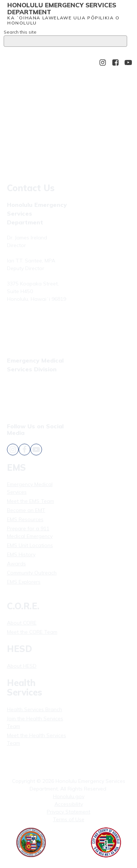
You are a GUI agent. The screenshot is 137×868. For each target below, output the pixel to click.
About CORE (22, 623)
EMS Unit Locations (30, 545)
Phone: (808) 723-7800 (34, 317)
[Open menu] (14, 62)
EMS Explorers (24, 582)
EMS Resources (25, 519)
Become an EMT (26, 510)
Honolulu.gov (69, 796)
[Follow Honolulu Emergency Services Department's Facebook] (115, 62)
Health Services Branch (35, 709)
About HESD (22, 666)
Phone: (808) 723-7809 (34, 385)
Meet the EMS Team (31, 501)
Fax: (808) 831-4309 (31, 394)
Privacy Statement (68, 812)
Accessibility (69, 804)
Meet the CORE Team (32, 632)
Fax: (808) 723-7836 (31, 326)
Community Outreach (32, 573)
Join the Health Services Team (35, 722)
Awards (16, 564)
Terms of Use (69, 819)
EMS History (21, 554)
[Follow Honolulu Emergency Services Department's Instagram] (103, 62)
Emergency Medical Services (30, 488)
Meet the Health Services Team (37, 739)
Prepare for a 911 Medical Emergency (30, 532)
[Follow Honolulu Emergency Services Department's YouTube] (128, 62)
